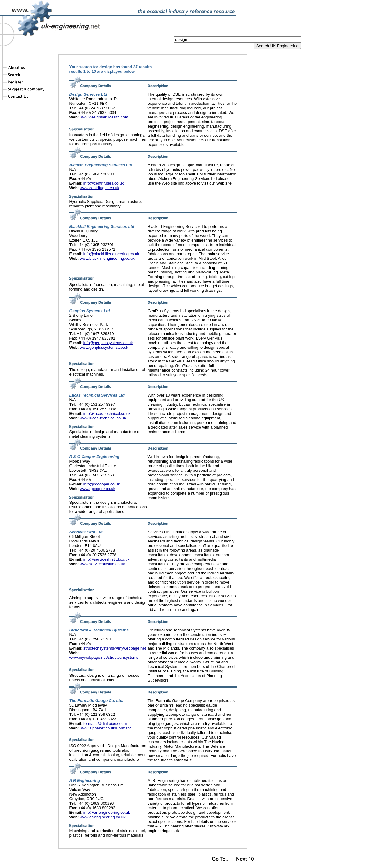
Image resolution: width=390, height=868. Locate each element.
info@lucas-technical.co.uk (107, 413)
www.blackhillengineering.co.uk (107, 258)
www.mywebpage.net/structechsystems (104, 657)
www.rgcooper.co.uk (97, 489)
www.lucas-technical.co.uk (103, 418)
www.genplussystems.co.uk (104, 347)
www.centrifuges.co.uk (99, 188)
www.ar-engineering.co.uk (103, 817)
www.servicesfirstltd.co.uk (102, 564)
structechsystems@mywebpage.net (115, 648)
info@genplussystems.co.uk (108, 343)
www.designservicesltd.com (104, 117)
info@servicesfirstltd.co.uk (106, 559)
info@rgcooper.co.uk (102, 484)
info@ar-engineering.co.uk (107, 812)
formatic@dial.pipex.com (105, 723)
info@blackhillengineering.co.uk (111, 254)
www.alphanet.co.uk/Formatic (106, 728)
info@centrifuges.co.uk (104, 183)
